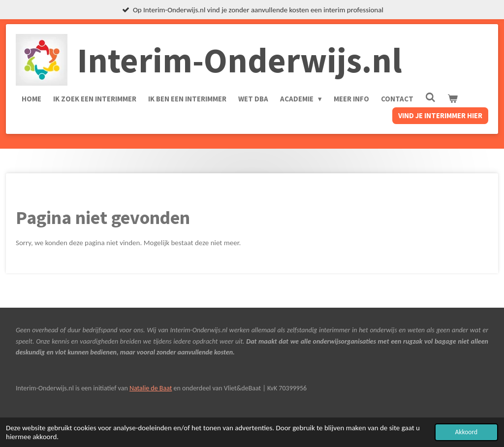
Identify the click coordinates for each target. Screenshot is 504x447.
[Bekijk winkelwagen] (453, 99)
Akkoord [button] (466, 432)
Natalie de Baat (151, 388)
